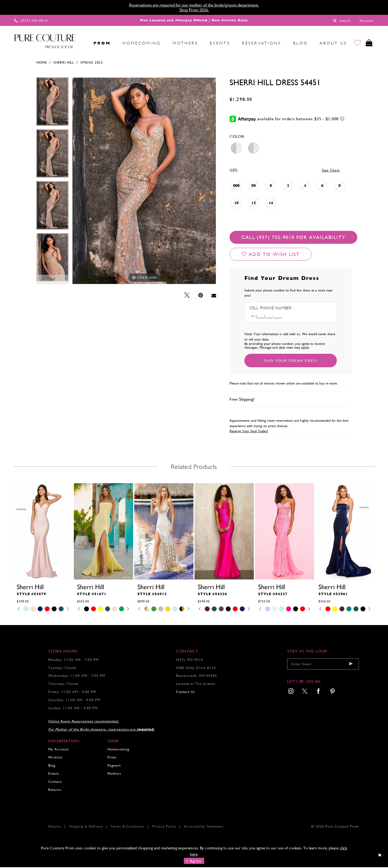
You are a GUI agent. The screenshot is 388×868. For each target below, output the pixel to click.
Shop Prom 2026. (194, 10)
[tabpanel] (52, 104)
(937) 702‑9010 (189, 661)
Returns (55, 790)
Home (42, 63)
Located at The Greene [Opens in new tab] (196, 685)
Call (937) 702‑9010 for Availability (293, 238)
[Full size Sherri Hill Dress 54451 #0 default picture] (144, 182)
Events (54, 774)
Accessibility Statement (203, 827)
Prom (112, 758)
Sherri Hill (64, 63)
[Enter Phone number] (273, 317)
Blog (52, 766)
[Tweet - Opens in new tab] (187, 296)
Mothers (114, 774)
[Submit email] (351, 665)
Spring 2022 (92, 63)
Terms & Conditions (128, 827)
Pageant (114, 766)
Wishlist (55, 758)
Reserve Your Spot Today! (249, 432)
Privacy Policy (164, 827)
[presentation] (43, 532)
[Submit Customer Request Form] (291, 361)
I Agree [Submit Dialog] (194, 862)
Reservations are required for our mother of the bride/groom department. (194, 5)
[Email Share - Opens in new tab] (214, 296)
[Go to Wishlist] (356, 43)
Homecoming (118, 750)
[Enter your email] (323, 665)
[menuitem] (82, 43)
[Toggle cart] (369, 43)
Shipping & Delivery (86, 827)
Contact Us (186, 693)
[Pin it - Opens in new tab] (201, 296)
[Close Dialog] (380, 856)
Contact (55, 782)
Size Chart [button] (331, 171)
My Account (58, 750)
